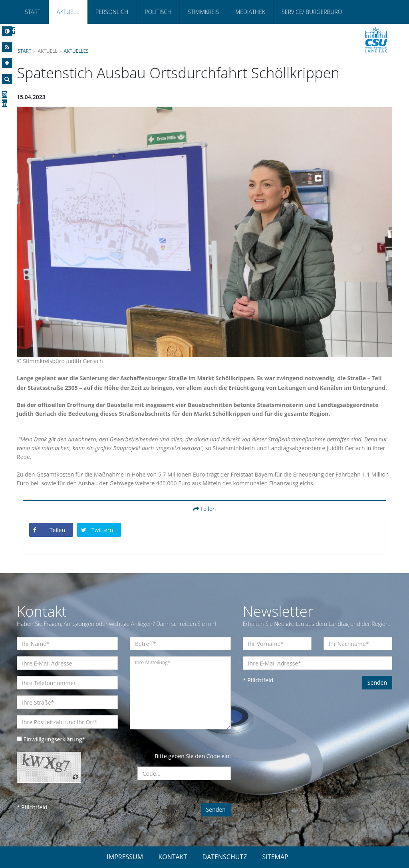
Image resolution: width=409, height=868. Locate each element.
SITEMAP (275, 857)
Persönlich (112, 12)
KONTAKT (173, 857)
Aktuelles (76, 51)
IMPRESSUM (125, 857)
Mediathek (250, 12)
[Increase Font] (7, 63)
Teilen (205, 509)
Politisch (158, 12)
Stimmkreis (203, 12)
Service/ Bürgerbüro (312, 12)
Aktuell (68, 12)
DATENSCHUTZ (225, 857)
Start (33, 12)
